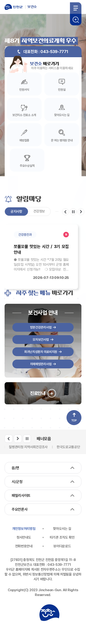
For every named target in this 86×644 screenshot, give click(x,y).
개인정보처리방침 (24, 529)
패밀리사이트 (21, 496)
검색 (76, 20)
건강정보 (39, 211)
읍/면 (15, 468)
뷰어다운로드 (62, 546)
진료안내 (38, 393)
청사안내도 (24, 537)
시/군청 (17, 482)
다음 (81, 212)
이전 (65, 212)
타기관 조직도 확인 (62, 537)
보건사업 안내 (43, 313)
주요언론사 (19, 509)
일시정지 (73, 212)
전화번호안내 (24, 546)
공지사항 (16, 212)
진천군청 (49, 613)
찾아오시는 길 (62, 529)
